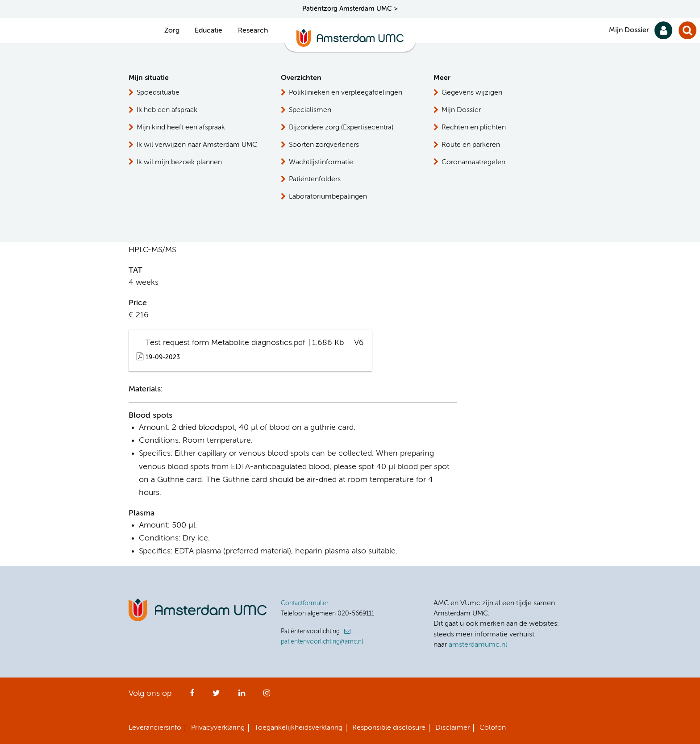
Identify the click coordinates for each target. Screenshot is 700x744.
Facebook (192, 696)
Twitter (216, 696)
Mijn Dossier (629, 30)
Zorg (172, 31)
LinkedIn (242, 696)
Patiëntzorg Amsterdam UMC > (350, 9)
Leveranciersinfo (155, 728)
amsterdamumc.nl (478, 645)
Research (253, 31)
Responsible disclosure (389, 728)
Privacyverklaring (218, 728)
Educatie (208, 31)
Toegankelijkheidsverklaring (298, 728)
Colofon (493, 728)
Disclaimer (452, 728)
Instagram (267, 696)
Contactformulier (305, 603)
